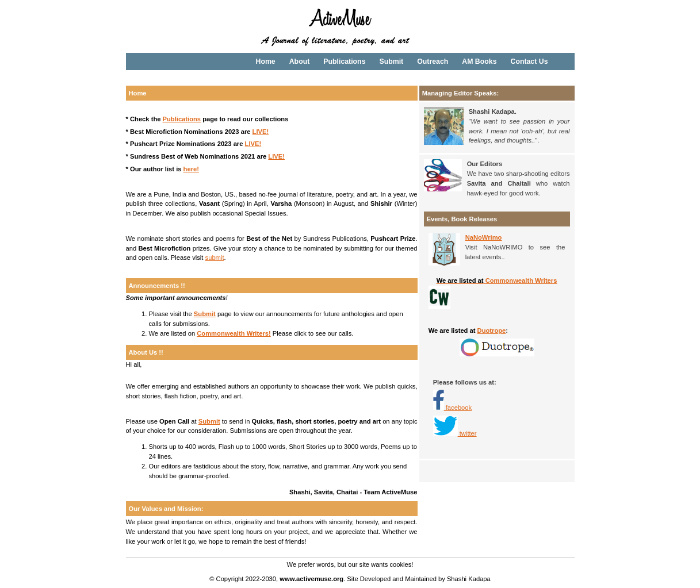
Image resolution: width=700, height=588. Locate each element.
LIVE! (261, 132)
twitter (455, 433)
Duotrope (492, 330)
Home (266, 62)
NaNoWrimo (484, 237)
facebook (458, 408)
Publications (344, 62)
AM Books (479, 62)
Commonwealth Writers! (234, 333)
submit (215, 258)
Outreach (433, 62)
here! (191, 169)
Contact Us (529, 62)
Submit (391, 62)
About (300, 62)
